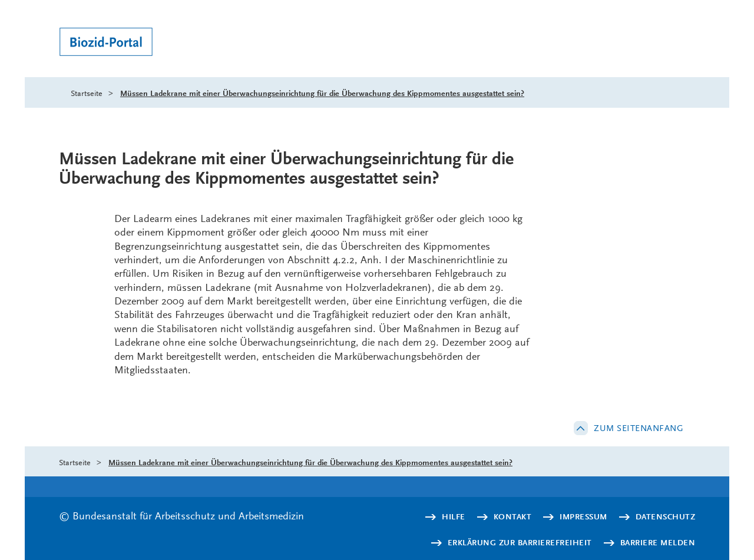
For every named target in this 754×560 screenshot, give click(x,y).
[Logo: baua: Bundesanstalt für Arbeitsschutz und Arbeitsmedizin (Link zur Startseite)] (128, 43)
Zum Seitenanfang (639, 428)
